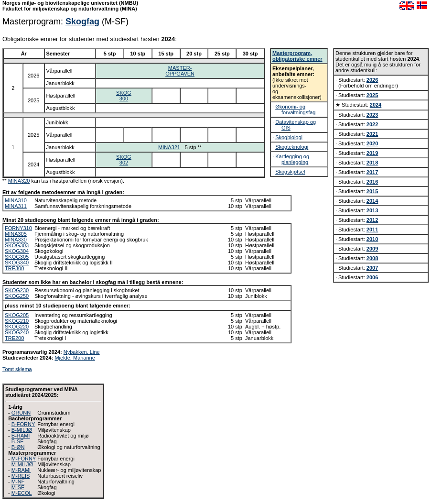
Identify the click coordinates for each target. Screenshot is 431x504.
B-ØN (18, 447)
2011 (372, 230)
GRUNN (21, 413)
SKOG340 (17, 263)
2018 (372, 163)
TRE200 (14, 338)
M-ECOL (22, 493)
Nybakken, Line (82, 352)
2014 (372, 201)
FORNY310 (18, 228)
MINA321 (169, 147)
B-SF (17, 441)
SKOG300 (124, 96)
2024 (376, 105)
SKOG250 (17, 296)
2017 (372, 172)
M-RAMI (21, 470)
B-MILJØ (22, 430)
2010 (372, 239)
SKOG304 (17, 251)
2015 (372, 191)
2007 (372, 268)
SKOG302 (124, 160)
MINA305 (16, 234)
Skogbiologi (289, 137)
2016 (372, 182)
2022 (372, 124)
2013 (372, 210)
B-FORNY (23, 424)
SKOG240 (17, 332)
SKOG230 (17, 290)
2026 (372, 80)
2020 (372, 143)
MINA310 (16, 200)
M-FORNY (24, 459)
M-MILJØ (22, 464)
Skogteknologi (292, 147)
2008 (372, 258)
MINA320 (19, 181)
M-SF (18, 487)
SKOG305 (17, 257)
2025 (372, 95)
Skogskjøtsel (290, 172)
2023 (372, 115)
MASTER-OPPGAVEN (180, 71)
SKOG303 (17, 245)
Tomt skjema (17, 369)
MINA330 (16, 240)
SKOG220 (17, 327)
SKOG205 (17, 315)
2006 (372, 277)
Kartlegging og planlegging (292, 159)
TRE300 (14, 268)
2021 (372, 134)
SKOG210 (17, 321)
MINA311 (16, 206)
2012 (372, 220)
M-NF (18, 482)
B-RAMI (21, 436)
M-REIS (21, 476)
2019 (372, 153)
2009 (372, 249)
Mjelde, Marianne (75, 358)
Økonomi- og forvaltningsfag (295, 110)
